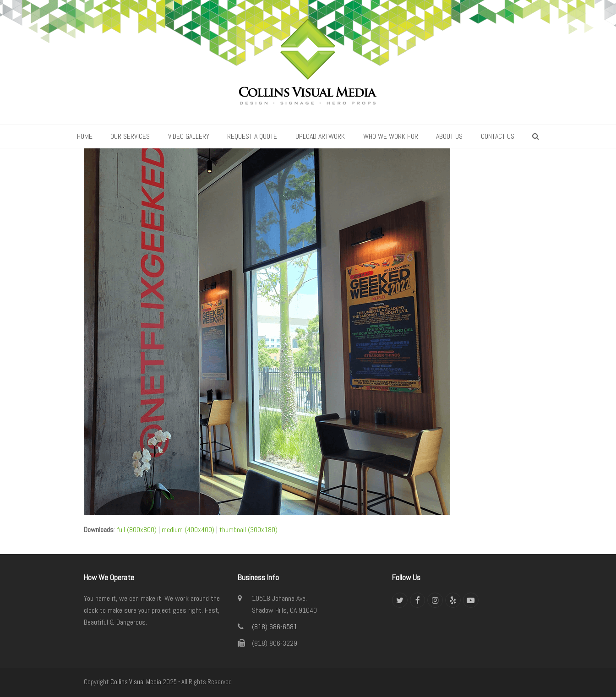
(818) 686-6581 (275, 627)
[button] (536, 136)
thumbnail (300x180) (248, 530)
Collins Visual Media (136, 682)
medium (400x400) (188, 530)
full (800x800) (137, 530)
